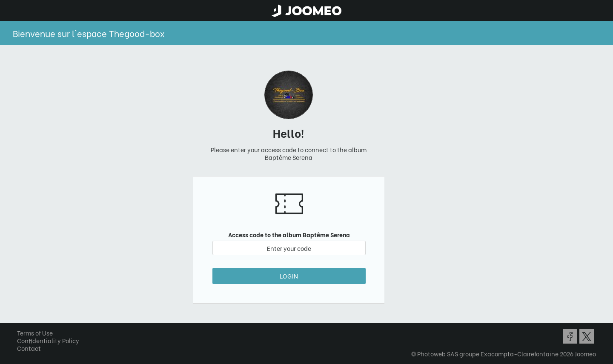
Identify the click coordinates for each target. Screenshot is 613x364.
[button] (23, 320)
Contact (29, 348)
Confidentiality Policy (48, 340)
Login (289, 276)
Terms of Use (35, 333)
